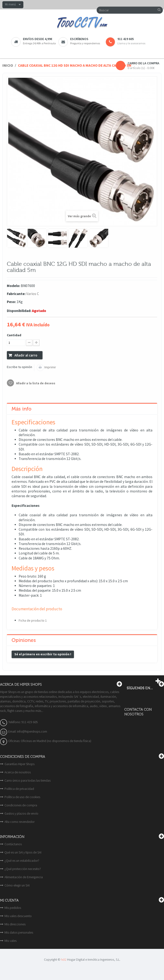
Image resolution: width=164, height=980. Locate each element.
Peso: (11, 302)
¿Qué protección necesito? (23, 869)
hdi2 (64, 960)
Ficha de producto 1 (33, 620)
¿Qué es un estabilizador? (22, 861)
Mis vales (11, 941)
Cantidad (14, 335)
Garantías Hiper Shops (19, 764)
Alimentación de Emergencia (24, 877)
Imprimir (50, 367)
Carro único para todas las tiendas (28, 780)
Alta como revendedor (19, 822)
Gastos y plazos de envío (21, 813)
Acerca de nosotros (18, 772)
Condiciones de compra (21, 805)
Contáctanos (13, 844)
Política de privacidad (19, 789)
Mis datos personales (19, 932)
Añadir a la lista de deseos (35, 383)
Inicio (8, 65)
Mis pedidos (13, 908)
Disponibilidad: (19, 311)
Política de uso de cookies (22, 797)
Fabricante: (16, 294)
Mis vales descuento (18, 916)
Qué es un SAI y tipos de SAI (23, 852)
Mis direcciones (15, 924)
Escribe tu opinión (19, 367)
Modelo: (13, 286)
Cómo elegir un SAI (17, 885)
